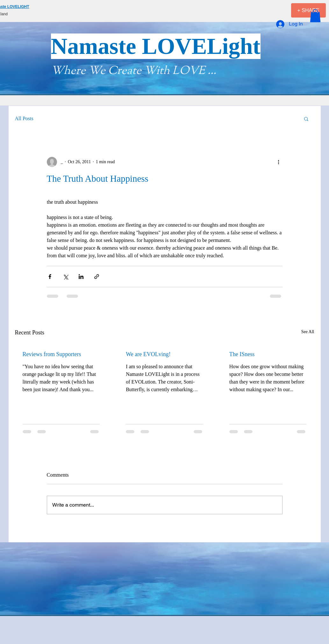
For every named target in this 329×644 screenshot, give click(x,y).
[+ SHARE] (308, 10)
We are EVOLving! (148, 354)
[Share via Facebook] (50, 277)
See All (308, 332)
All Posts (24, 118)
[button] (315, 16)
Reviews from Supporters (52, 354)
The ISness (242, 354)
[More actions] (279, 162)
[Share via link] (97, 277)
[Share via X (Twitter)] (65, 277)
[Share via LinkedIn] (81, 277)
